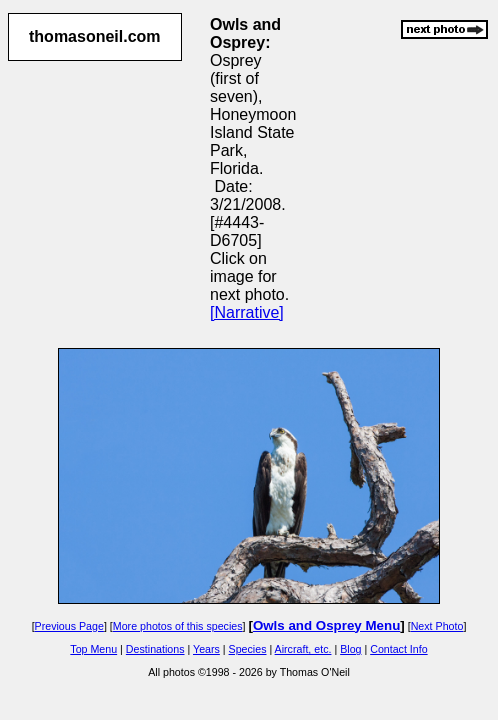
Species (248, 649)
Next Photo (437, 626)
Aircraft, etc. (303, 649)
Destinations (155, 649)
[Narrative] (247, 312)
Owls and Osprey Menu (326, 625)
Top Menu (93, 649)
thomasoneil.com (95, 36)
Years (206, 649)
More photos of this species (178, 626)
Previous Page (69, 626)
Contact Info (398, 649)
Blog (350, 649)
